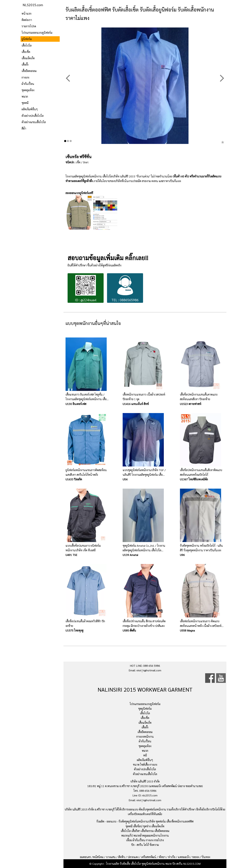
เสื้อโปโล (27, 45)
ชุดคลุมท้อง (28, 90)
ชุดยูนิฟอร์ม (145, 709)
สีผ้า (24, 128)
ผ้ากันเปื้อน (28, 84)
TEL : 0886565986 (125, 288)
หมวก (25, 96)
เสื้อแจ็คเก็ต (28, 58)
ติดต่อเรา (27, 20)
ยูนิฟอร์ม (27, 39)
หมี (145, 755)
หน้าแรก (27, 13)
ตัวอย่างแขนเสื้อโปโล (34, 122)
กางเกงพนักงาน (145, 737)
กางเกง (25, 77)
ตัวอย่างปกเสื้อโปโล (33, 116)
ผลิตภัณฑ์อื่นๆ (30, 109)
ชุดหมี (25, 103)
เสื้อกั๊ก (25, 64)
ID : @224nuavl (86, 288)
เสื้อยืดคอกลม (29, 71)
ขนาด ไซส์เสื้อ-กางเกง (145, 765)
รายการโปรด (29, 26)
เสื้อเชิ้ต (26, 52)
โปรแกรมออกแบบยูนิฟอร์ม (37, 33)
